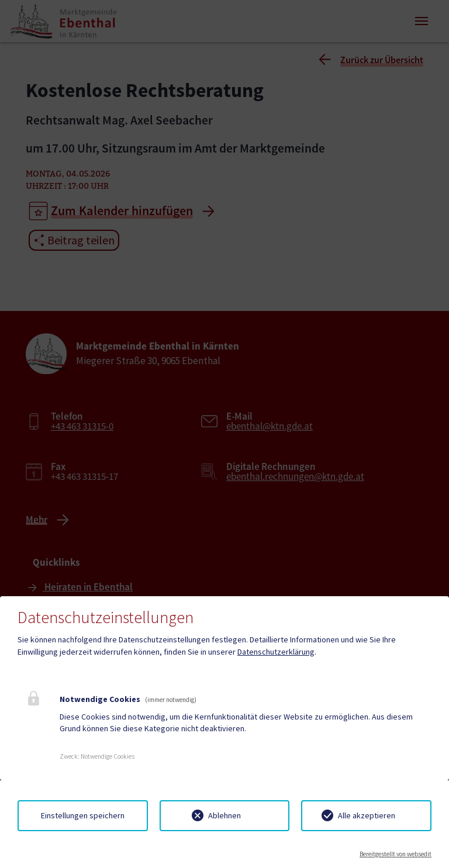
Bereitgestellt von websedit (396, 854)
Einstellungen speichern (83, 815)
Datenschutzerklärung (276, 652)
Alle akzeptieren (367, 815)
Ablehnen (224, 815)
